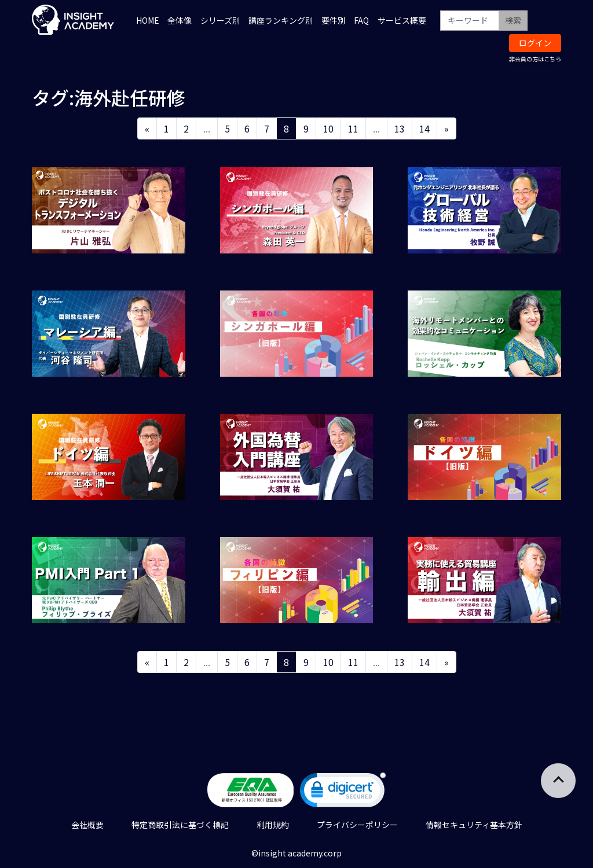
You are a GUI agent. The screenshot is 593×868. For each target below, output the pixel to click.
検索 (513, 20)
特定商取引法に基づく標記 (180, 825)
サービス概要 (402, 20)
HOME (148, 20)
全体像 (180, 20)
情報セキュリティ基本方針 (474, 825)
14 (424, 128)
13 (400, 128)
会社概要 (87, 825)
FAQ (361, 20)
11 (353, 128)
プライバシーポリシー (357, 825)
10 (328, 128)
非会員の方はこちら (535, 59)
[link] (343, 792)
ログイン (535, 43)
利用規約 (273, 825)
